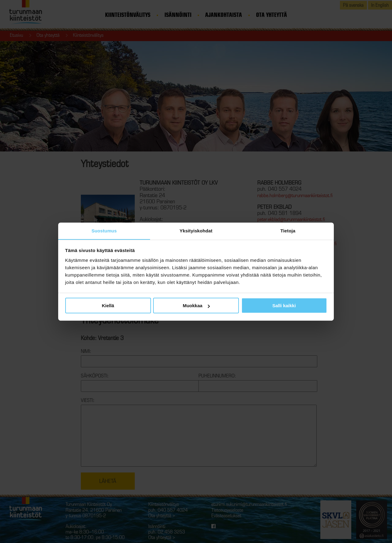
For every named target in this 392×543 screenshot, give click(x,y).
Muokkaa (196, 306)
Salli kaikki (284, 306)
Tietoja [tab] (288, 230)
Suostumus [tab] (104, 230)
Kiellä (108, 306)
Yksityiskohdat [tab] (196, 230)
